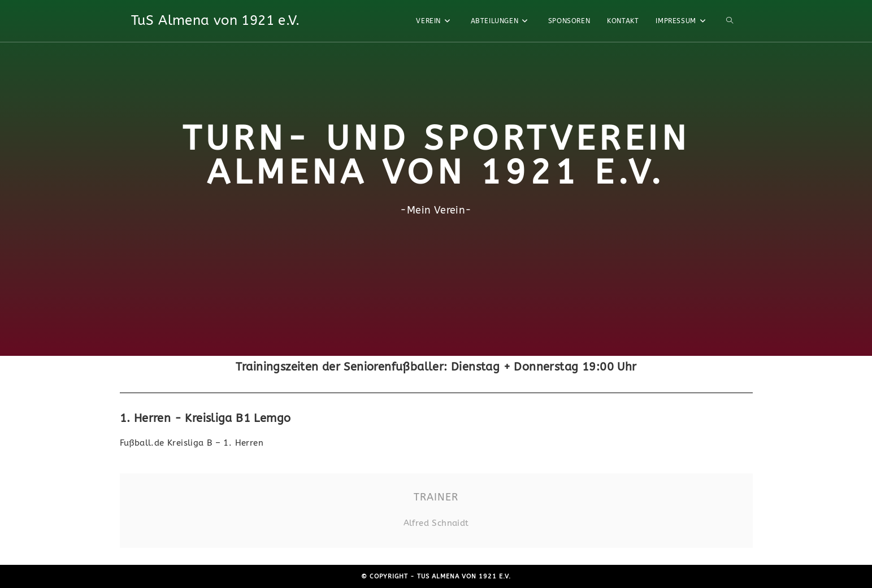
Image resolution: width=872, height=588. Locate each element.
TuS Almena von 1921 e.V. (216, 20)
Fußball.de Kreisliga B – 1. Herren (192, 443)
